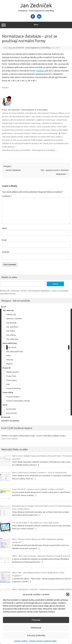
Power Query (12, 380)
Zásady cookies (21, 641)
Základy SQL (11, 314)
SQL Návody (8, 310)
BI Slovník (6, 417)
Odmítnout (36, 628)
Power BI (7, 368)
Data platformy (10, 343)
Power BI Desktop (14, 388)
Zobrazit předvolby (36, 635)
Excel (5, 405)
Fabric (9, 356)
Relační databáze (12, 170)
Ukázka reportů (12, 372)
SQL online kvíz (12, 339)
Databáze (40, 71)
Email (4, 240)
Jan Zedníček (36, 5)
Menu (36, 25)
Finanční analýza (13, 397)
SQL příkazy (11, 335)
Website (6, 252)
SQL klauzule (11, 323)
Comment (7, 196)
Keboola (10, 360)
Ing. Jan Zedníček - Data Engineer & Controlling (29, 48)
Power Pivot (11, 376)
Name (4, 228)
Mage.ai (9, 364)
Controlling (8, 392)
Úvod (3, 307)
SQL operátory (12, 327)
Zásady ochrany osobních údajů (43, 641)
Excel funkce (11, 409)
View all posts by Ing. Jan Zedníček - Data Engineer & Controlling (30, 150)
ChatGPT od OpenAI (10, 421)
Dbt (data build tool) (15, 351)
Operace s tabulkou (14, 318)
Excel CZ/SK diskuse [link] (10, 439)
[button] (68, 594)
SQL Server (12, 347)
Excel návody (11, 413)
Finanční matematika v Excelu (18, 401)
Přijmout (36, 620)
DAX (8, 384)
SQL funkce (11, 331)
